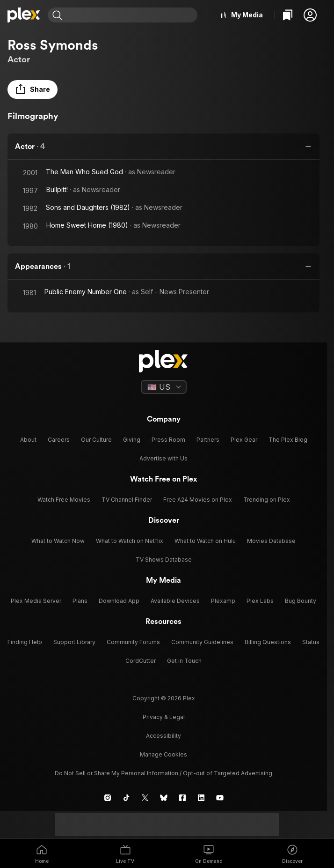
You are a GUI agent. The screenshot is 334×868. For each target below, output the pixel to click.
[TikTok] (126, 798)
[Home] (24, 15)
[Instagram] (108, 798)
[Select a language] (164, 387)
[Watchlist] (288, 15)
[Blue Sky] (164, 798)
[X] (145, 798)
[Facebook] (182, 798)
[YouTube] (220, 798)
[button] (310, 15)
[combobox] (131, 15)
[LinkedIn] (201, 798)
